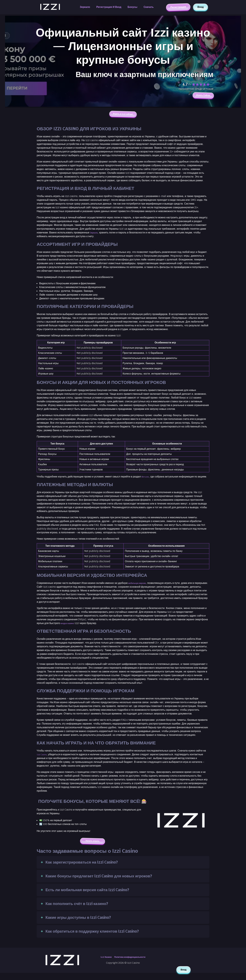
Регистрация (178, 7)
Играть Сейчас (201, 96)
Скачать (149, 7)
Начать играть (92, 848)
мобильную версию (139, 589)
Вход (201, 7)
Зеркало (85, 7)
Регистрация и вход (109, 7)
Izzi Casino (43, 761)
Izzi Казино (102, 964)
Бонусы (132, 7)
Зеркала (95, 235)
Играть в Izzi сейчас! (123, 116)
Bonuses (147, 479)
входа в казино (69, 629)
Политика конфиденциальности (131, 964)
